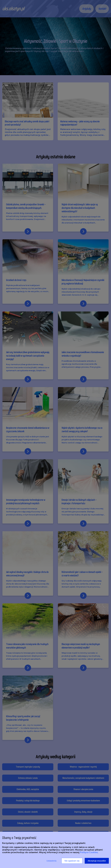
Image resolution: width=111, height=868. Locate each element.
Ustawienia (51, 861)
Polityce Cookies (89, 852)
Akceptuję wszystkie (97, 861)
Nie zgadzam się (72, 861)
